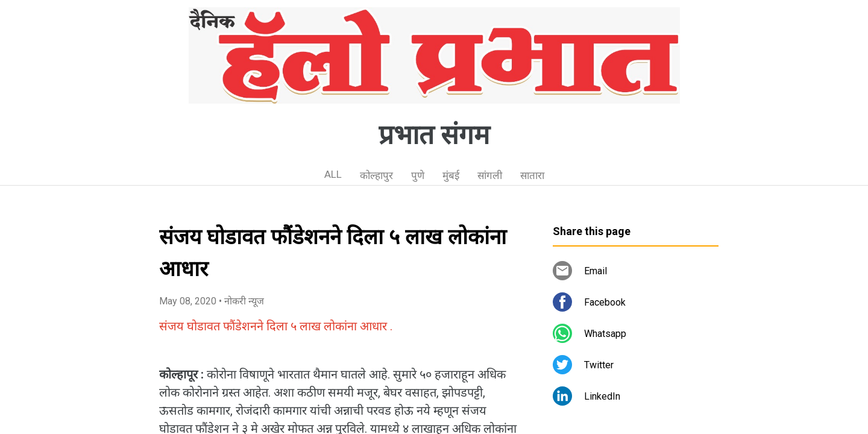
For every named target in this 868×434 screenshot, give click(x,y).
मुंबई (451, 175)
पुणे (418, 175)
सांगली (490, 175)
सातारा (532, 175)
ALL (333, 174)
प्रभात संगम (434, 135)
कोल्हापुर (376, 175)
